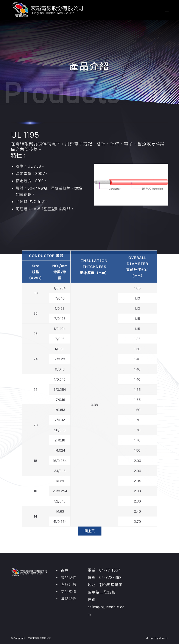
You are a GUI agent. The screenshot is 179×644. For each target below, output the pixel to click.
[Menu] (166, 10)
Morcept (163, 638)
